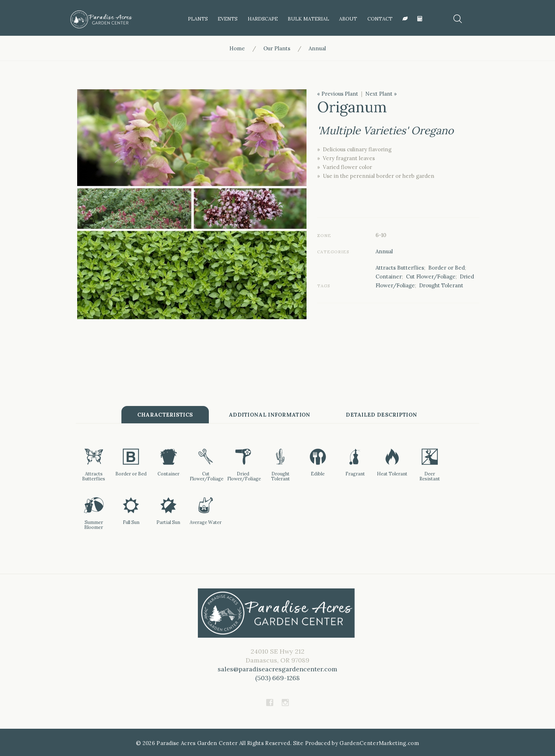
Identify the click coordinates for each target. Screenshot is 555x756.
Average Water (206, 522)
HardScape (263, 19)
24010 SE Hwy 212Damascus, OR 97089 (277, 665)
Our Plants (277, 48)
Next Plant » (381, 94)
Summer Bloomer (94, 525)
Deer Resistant (430, 476)
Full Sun (131, 522)
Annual (317, 48)
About (348, 19)
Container (389, 277)
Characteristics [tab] (165, 415)
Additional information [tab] (270, 415)
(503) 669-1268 (278, 678)
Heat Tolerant (392, 474)
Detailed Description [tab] (382, 415)
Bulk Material (308, 19)
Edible (318, 474)
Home (237, 48)
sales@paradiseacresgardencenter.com (277, 669)
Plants (198, 19)
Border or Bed (447, 268)
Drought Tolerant (441, 285)
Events (228, 19)
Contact (380, 19)
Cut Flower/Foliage (431, 277)
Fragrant (355, 474)
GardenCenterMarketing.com (379, 743)
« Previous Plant (338, 94)
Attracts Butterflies (400, 268)
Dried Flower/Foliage (244, 476)
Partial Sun (168, 522)
